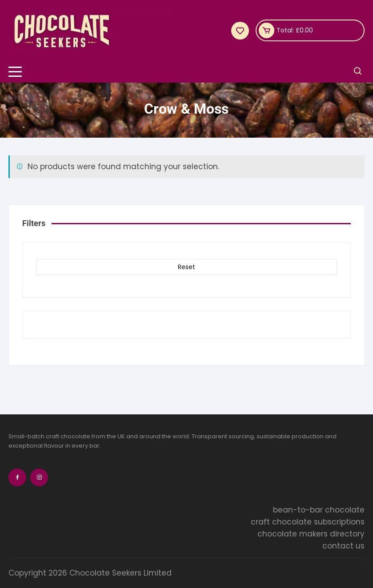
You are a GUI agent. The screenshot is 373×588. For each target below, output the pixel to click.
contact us (343, 546)
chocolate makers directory (311, 534)
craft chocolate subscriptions (308, 522)
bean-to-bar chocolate (319, 510)
